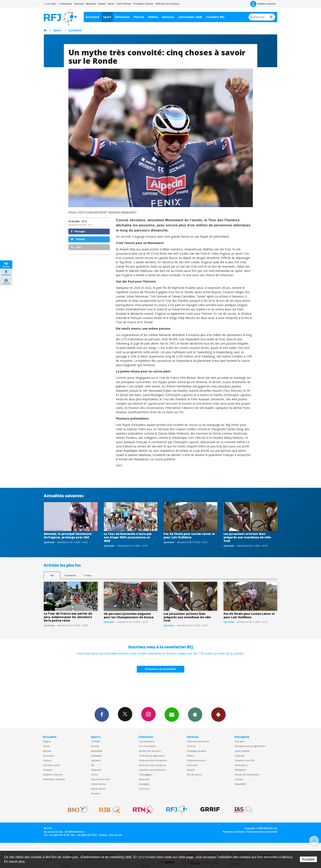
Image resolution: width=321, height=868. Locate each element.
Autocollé (144, 779)
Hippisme (96, 770)
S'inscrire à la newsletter (160, 669)
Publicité (240, 756)
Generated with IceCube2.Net (262, 832)
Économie (49, 756)
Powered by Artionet (234, 832)
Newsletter (241, 784)
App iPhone (195, 714)
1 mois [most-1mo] (88, 575)
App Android (218, 714)
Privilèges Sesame (197, 751)
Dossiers (48, 770)
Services (168, 17)
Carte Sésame (124, 4)
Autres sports (98, 789)
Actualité (92, 17)
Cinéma (191, 746)
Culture (47, 760)
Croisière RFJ (215, 17)
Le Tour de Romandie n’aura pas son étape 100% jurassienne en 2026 (128, 537)
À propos (240, 741)
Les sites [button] (50, 4)
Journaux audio (51, 765)
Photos (139, 17)
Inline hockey (98, 784)
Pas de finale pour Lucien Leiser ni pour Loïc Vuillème (189, 536)
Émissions (122, 17)
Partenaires (241, 765)
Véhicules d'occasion (198, 741)
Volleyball (96, 756)
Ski (93, 765)
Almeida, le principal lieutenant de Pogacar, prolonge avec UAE (68, 536)
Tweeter (78, 239)
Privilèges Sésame (143, 4)
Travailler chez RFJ (245, 760)
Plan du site (116, 835)
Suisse (47, 746)
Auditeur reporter (53, 774)
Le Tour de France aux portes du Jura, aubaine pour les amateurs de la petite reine (68, 617)
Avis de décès (194, 774)
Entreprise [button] (65, 4)
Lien (76, 247)
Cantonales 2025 (190, 17)
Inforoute (79, 4)
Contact (239, 779)
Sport (107, 17)
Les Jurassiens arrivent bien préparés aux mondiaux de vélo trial (247, 537)
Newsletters (172, 714)
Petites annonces (196, 760)
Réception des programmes (250, 746)
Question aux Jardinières (153, 770)
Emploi (102, 4)
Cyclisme (75, 30)
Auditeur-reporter (263, 4)
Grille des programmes (152, 756)
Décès (111, 4)
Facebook (102, 714)
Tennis (95, 774)
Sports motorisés (100, 779)
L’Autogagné (146, 774)
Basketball (97, 751)
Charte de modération (247, 774)
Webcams (91, 4)
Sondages (144, 784)
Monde (47, 751)
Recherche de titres (150, 751)
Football (96, 741)
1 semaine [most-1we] (70, 575)
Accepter (308, 859)
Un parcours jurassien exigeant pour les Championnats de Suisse (129, 615)
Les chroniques (147, 746)
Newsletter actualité (54, 779)
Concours (144, 789)
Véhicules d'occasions (167, 4)
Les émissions (147, 741)
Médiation (240, 770)
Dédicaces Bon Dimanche (153, 760)
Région (47, 741)
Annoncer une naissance (153, 765)
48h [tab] (52, 575)
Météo (190, 756)
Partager (78, 231)
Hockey (95, 746)
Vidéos (153, 17)
